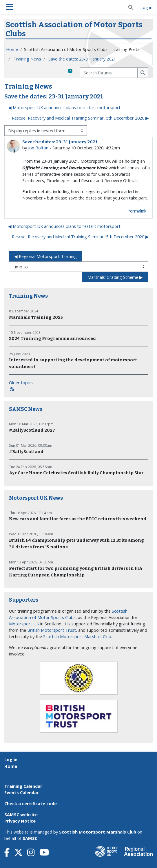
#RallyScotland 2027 (32, 430)
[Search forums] (109, 73)
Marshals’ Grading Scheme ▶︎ (115, 277)
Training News (27, 59)
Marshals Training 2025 (36, 317)
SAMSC (30, 838)
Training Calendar (23, 786)
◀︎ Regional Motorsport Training (45, 256)
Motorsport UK (24, 624)
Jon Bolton (38, 148)
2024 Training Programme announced (52, 338)
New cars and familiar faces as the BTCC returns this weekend (78, 519)
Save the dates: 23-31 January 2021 (82, 59)
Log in (146, 7)
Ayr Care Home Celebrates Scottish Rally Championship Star (76, 473)
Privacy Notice (20, 821)
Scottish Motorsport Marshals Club (77, 636)
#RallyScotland (26, 452)
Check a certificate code (31, 803)
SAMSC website (21, 814)
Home (12, 49)
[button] (131, 7)
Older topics (21, 382)
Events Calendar (22, 792)
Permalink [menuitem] (137, 211)
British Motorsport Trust (52, 630)
